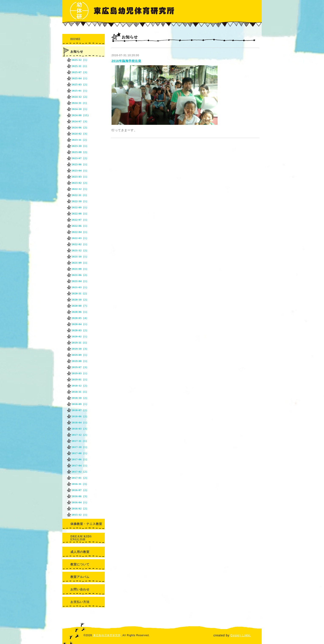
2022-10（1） (80, 201)
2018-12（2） (80, 386)
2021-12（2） (80, 250)
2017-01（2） (80, 478)
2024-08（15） (81, 115)
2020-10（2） (80, 300)
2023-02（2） (80, 183)
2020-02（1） (80, 337)
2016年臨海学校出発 (126, 61)
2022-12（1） (80, 189)
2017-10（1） (80, 447)
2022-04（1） (80, 232)
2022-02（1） (80, 244)
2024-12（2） (80, 97)
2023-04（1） (80, 171)
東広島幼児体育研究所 (107, 635)
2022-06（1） (80, 226)
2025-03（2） (80, 85)
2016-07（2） (80, 490)
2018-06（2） (80, 416)
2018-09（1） (80, 404)
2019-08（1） (80, 361)
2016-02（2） (80, 509)
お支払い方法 (80, 602)
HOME (75, 39)
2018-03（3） (80, 429)
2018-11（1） (80, 392)
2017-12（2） (80, 435)
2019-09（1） (80, 355)
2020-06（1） (80, 312)
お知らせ (77, 52)
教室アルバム (80, 577)
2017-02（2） (80, 472)
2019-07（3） (80, 367)
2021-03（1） (80, 287)
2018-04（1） (80, 423)
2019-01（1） (80, 380)
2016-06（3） (80, 496)
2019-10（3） (80, 349)
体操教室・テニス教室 (86, 524)
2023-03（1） (80, 177)
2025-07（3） (80, 72)
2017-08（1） (80, 453)
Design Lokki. (241, 635)
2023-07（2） (80, 158)
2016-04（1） (80, 502)
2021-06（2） (80, 275)
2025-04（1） (80, 78)
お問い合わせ (80, 589)
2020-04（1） (80, 324)
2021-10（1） (80, 257)
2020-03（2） (80, 330)
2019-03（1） (80, 373)
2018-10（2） (80, 398)
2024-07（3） (80, 121)
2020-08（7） (80, 306)
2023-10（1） (80, 146)
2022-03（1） (80, 238)
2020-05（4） (80, 318)
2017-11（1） (80, 441)
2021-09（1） (80, 263)
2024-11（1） (80, 103)
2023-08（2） (80, 152)
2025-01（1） (80, 91)
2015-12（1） (80, 515)
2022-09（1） (80, 207)
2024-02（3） (80, 134)
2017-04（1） (80, 466)
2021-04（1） (80, 281)
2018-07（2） (80, 410)
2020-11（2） (80, 293)
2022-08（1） (80, 214)
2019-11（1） (80, 343)
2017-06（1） (80, 459)
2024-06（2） (80, 128)
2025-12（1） (80, 60)
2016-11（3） (80, 484)
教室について (80, 564)
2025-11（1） (80, 66)
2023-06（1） (80, 164)
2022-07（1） (80, 220)
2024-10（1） (80, 109)
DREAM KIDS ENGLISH (81, 538)
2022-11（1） (80, 195)
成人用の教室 (80, 552)
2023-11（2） (80, 140)
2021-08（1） (80, 269)
